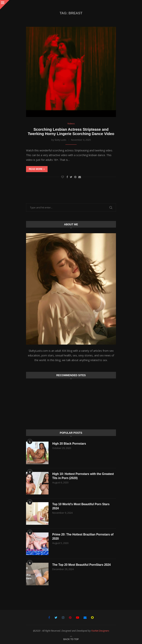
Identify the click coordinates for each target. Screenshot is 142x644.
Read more (37, 169)
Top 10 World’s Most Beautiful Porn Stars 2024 (82, 506)
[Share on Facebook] (67, 177)
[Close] (5, 5)
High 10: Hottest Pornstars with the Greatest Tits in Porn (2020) (84, 476)
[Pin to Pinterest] (75, 177)
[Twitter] (56, 617)
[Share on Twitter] (71, 177)
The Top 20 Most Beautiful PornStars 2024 (82, 565)
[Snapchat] (92, 617)
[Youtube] (78, 617)
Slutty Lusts (60, 140)
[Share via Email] (80, 177)
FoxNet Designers (100, 631)
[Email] (85, 617)
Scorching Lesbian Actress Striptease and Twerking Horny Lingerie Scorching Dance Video (71, 132)
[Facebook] (49, 617)
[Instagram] (63, 617)
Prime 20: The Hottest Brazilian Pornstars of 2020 (84, 537)
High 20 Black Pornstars (70, 444)
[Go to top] (71, 639)
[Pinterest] (70, 617)
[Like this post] (63, 177)
